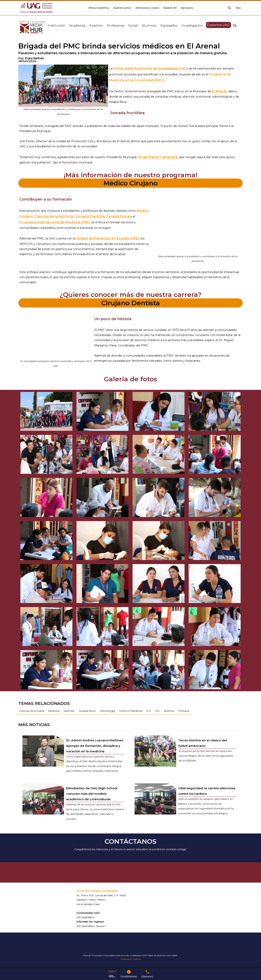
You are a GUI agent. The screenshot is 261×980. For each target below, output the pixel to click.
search (235, 25)
